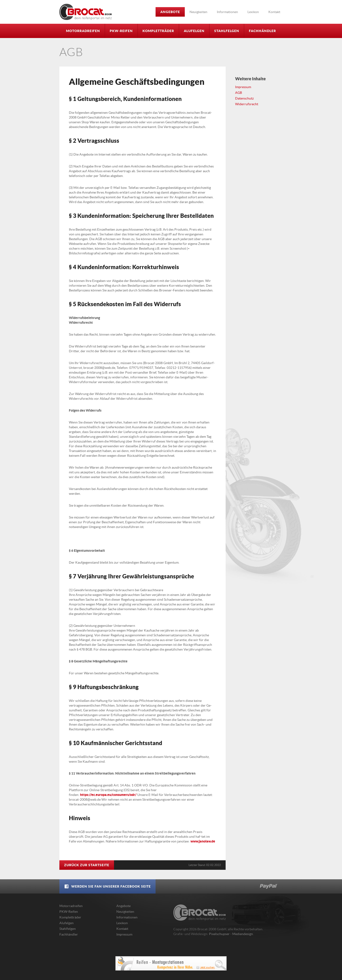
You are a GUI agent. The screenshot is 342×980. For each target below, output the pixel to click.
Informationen (227, 12)
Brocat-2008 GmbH (85, 12)
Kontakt (274, 12)
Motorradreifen (83, 31)
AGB (239, 93)
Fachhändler (262, 31)
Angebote (170, 12)
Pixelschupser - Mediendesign (231, 934)
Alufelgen (194, 31)
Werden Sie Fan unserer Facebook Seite (107, 886)
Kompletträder (158, 31)
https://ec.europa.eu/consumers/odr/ (108, 795)
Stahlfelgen (227, 31)
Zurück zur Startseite (87, 865)
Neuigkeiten (198, 12)
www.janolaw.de (203, 841)
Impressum (243, 87)
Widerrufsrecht (247, 104)
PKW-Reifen (121, 31)
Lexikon (253, 12)
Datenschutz (244, 98)
